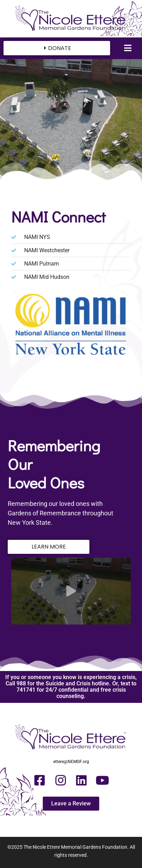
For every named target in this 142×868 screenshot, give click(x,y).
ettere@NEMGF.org (71, 762)
